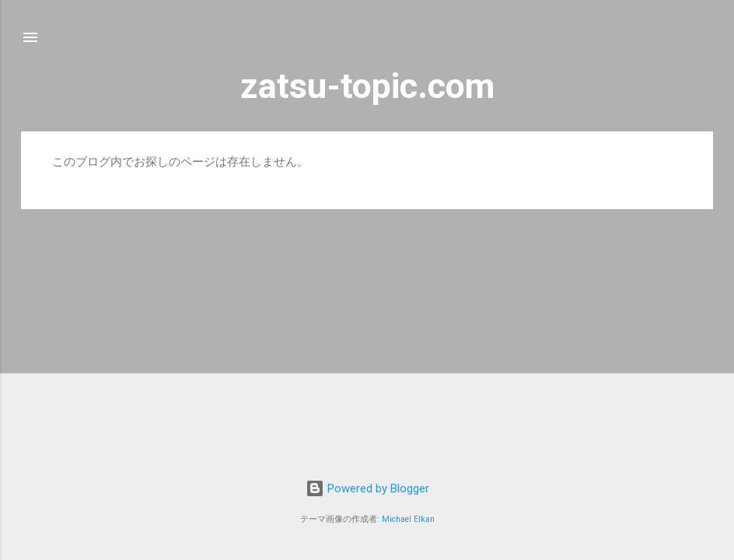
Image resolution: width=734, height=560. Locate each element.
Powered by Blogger (367, 488)
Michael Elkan (408, 519)
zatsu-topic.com (367, 86)
